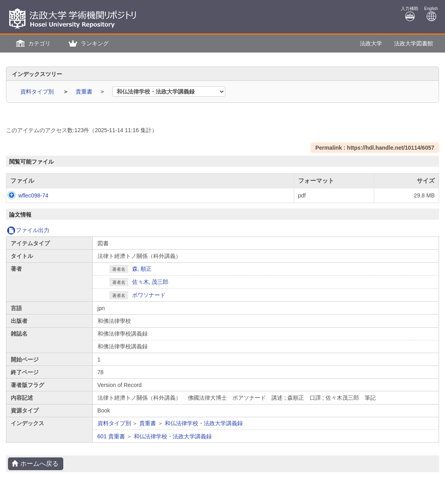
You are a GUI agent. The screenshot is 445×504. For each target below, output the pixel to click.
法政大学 (371, 43)
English (431, 14)
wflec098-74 (25, 195)
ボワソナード (149, 295)
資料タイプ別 (38, 92)
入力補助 (410, 14)
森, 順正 (142, 269)
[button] (32, 44)
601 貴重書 (111, 436)
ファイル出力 (28, 230)
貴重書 (85, 92)
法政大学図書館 (414, 43)
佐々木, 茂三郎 (150, 282)
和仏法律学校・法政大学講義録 (204, 423)
